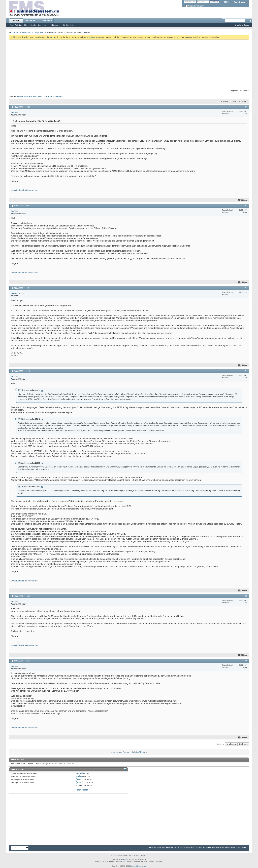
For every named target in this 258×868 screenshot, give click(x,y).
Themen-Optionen (228, 101)
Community (43, 25)
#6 (246, 660)
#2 (246, 205)
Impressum (189, 847)
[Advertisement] (129, 64)
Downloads (46, 21)
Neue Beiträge (16, 25)
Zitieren (243, 200)
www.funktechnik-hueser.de (24, 190)
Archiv (180, 847)
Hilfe (227, 2)
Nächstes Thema (138, 752)
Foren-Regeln (82, 790)
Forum (16, 21)
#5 (246, 596)
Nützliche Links (68, 25)
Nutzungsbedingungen (226, 847)
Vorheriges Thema (121, 752)
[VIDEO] (80, 782)
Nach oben (243, 744)
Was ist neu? (31, 21)
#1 (246, 107)
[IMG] (79, 779)
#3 (246, 288)
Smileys (79, 776)
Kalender (33, 25)
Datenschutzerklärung (205, 847)
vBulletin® (125, 859)
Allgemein (39, 32)
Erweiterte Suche (242, 25)
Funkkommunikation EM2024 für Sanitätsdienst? (41, 96)
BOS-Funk (26, 32)
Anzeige (242, 101)
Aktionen (55, 25)
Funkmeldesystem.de (167, 847)
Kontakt (153, 847)
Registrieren (240, 2)
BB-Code (80, 773)
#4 (246, 371)
